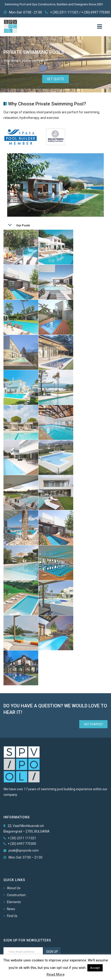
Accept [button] (95, 968)
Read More (56, 974)
